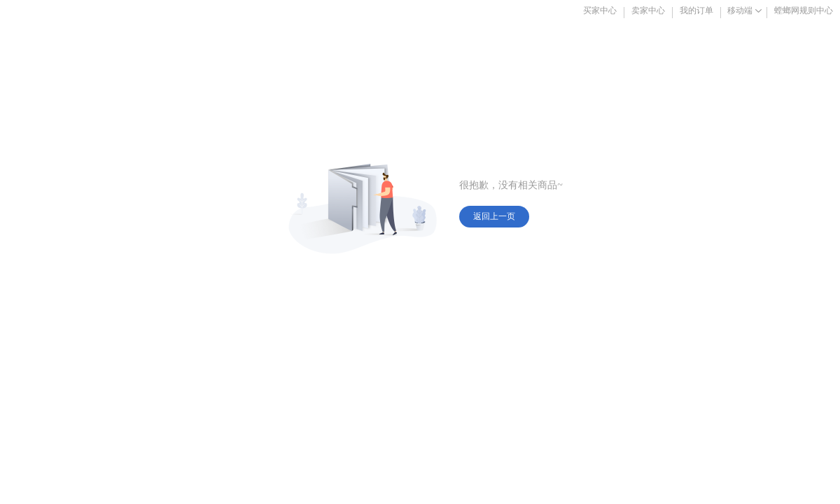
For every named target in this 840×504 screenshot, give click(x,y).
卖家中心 (648, 10)
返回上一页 (494, 216)
